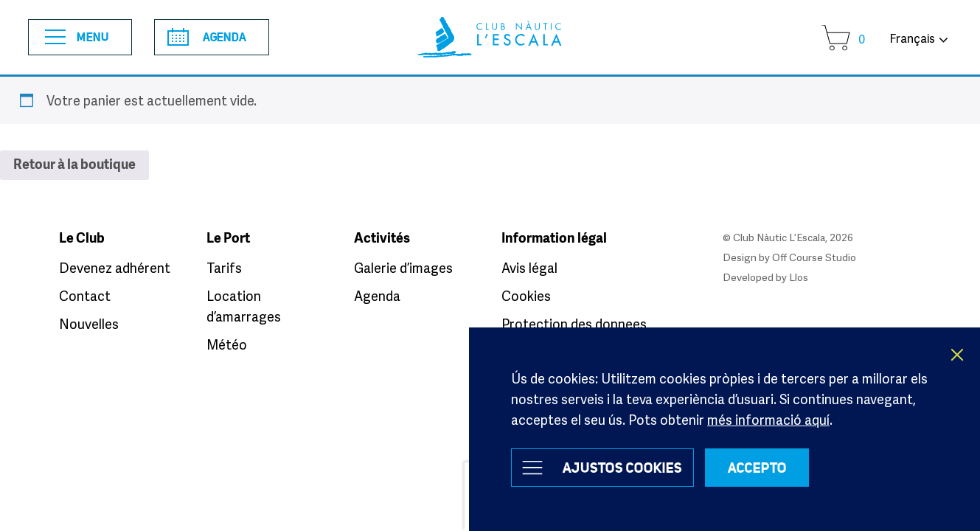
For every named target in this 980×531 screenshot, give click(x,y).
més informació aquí (768, 420)
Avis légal (529, 268)
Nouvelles (89, 324)
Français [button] (912, 38)
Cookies (526, 296)
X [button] (958, 355)
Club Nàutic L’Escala (490, 37)
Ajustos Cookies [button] (622, 468)
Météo (227, 344)
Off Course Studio (814, 257)
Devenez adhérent (115, 268)
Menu (77, 37)
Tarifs (224, 268)
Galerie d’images (403, 268)
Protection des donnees (574, 324)
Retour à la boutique (74, 165)
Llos (799, 277)
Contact (85, 296)
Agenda (207, 37)
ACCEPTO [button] (757, 468)
